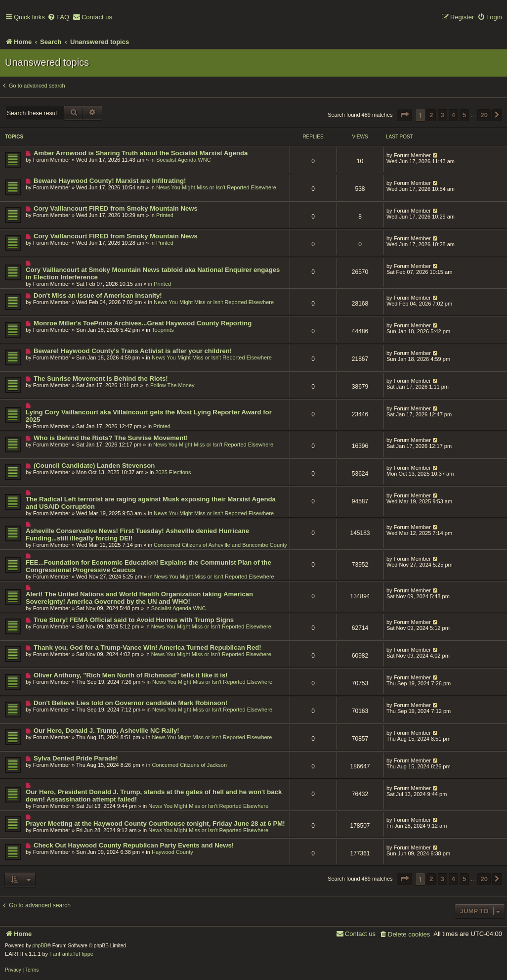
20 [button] (484, 115)
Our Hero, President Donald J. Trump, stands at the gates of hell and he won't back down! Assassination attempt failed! (154, 796)
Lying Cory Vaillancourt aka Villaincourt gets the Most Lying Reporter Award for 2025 (149, 416)
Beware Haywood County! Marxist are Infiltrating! (110, 181)
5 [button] (464, 115)
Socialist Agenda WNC (184, 160)
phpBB (40, 946)
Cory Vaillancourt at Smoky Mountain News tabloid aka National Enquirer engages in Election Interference (153, 273)
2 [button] (431, 115)
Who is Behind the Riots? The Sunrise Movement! (111, 438)
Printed (165, 215)
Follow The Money (172, 385)
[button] (404, 115)
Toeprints (163, 330)
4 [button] (453, 115)
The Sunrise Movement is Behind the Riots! (101, 379)
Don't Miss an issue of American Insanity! (98, 295)
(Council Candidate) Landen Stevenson (94, 466)
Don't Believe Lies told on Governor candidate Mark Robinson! (130, 703)
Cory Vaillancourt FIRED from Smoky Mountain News (116, 208)
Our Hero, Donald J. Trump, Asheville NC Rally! (106, 731)
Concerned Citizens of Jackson (189, 765)
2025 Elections (173, 472)
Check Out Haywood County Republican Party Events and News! (134, 845)
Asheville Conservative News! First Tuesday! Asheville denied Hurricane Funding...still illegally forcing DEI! (137, 535)
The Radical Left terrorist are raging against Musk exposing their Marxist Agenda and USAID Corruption (151, 503)
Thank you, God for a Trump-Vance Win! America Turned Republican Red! (148, 647)
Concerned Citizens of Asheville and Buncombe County (220, 545)
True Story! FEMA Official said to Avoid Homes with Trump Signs (134, 620)
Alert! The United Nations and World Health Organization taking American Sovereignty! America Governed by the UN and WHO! (139, 598)
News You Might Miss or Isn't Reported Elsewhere (216, 187)
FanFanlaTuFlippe (71, 954)
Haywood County (172, 852)
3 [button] (443, 115)
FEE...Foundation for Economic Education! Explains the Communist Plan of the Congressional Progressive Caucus (148, 566)
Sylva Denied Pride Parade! (76, 758)
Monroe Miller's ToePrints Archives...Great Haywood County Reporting (143, 323)
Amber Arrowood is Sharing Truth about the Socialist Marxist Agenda (141, 153)
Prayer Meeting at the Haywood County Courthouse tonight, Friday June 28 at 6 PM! (155, 824)
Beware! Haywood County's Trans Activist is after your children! (133, 351)
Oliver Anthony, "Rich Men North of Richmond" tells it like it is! (131, 675)
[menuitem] (58, 18)
